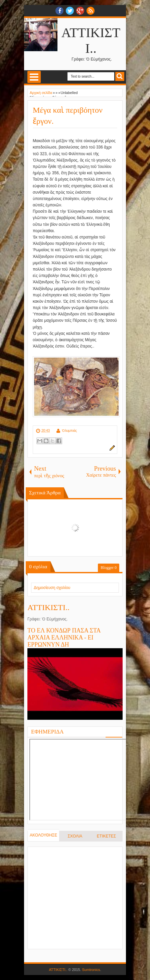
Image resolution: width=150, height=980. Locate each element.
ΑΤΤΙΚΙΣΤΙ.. (48, 607)
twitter (70, 11)
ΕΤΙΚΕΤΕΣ (106, 836)
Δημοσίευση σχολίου (52, 588)
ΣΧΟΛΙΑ (75, 836)
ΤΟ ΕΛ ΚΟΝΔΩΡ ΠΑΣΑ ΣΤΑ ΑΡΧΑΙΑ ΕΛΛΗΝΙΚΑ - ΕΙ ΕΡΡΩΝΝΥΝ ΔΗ (64, 638)
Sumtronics (91, 970)
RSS (91, 11)
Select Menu (34, 77)
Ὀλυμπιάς (69, 431)
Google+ (80, 11)
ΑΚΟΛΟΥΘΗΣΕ (43, 835)
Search (120, 76)
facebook (59, 11)
